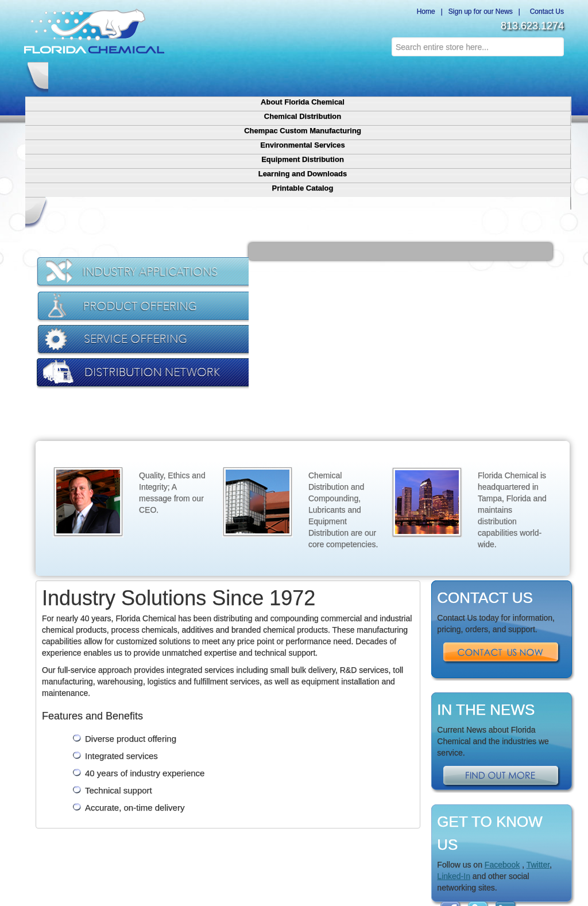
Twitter (538, 730)
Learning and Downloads (434, 73)
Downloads (281, 818)
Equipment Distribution (364, 73)
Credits (391, 860)
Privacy (311, 818)
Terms (334, 818)
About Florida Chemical (84, 73)
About (67, 818)
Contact (358, 818)
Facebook (502, 730)
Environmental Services (293, 73)
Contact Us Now (502, 518)
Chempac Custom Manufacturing (224, 73)
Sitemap (384, 818)
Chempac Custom (105, 818)
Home (424, 11)
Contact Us (545, 11)
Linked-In (454, 741)
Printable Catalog (504, 67)
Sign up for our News (481, 11)
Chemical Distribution (154, 73)
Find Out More (502, 642)
